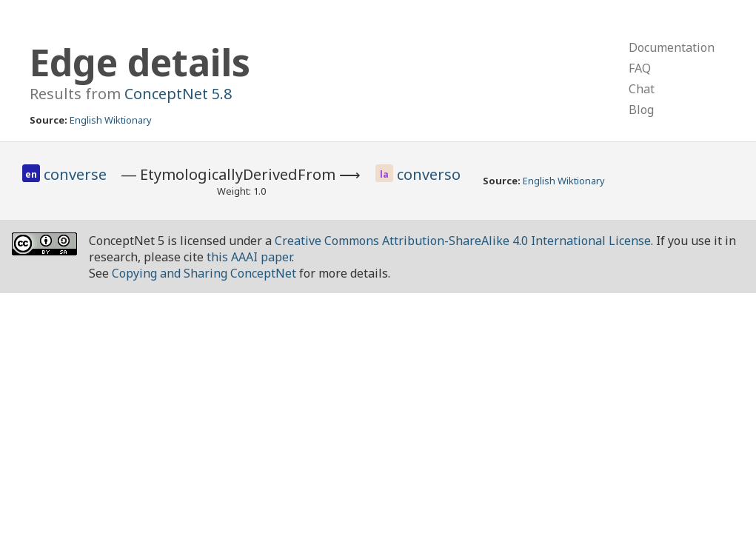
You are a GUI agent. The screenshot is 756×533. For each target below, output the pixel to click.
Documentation (672, 47)
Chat (642, 89)
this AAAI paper (249, 257)
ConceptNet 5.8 (178, 94)
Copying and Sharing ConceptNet (204, 273)
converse (75, 174)
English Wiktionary (111, 120)
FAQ (640, 68)
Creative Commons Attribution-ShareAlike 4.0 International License (463, 241)
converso (429, 174)
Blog (641, 110)
